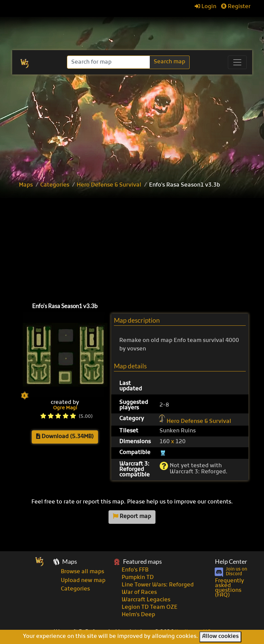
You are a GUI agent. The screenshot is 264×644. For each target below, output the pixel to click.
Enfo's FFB (135, 570)
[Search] (109, 62)
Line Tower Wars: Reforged (158, 585)
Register (236, 7)
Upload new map (83, 581)
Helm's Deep (138, 615)
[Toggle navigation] (237, 62)
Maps (26, 185)
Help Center (231, 562)
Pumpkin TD (138, 578)
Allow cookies (220, 637)
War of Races (139, 593)
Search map (170, 62)
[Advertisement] (140, 244)
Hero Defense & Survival (109, 185)
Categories (55, 185)
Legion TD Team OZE (150, 607)
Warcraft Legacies (146, 600)
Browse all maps (82, 572)
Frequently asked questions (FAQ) (230, 588)
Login (206, 7)
